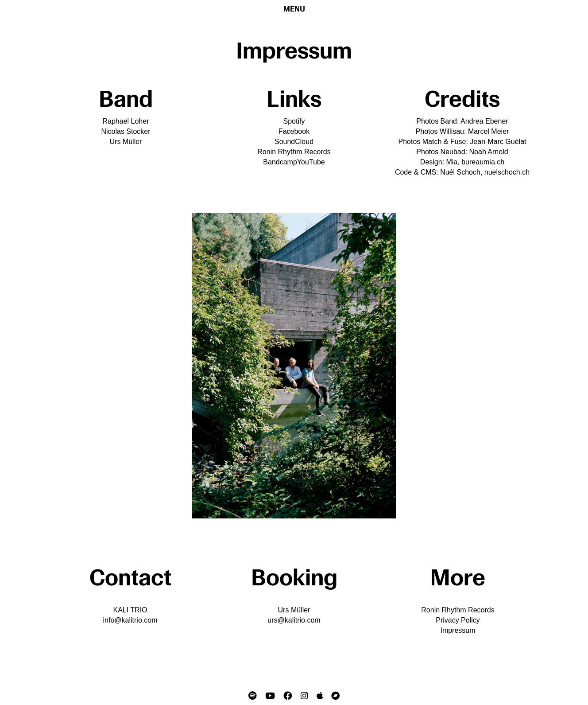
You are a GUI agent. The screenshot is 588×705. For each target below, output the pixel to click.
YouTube (311, 162)
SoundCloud (294, 142)
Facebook (294, 131)
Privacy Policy (458, 620)
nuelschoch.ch (507, 172)
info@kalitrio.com (130, 620)
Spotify (294, 121)
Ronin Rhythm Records (294, 152)
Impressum (458, 630)
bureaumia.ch (483, 162)
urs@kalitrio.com (294, 620)
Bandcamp (280, 162)
